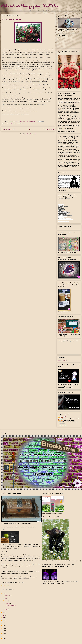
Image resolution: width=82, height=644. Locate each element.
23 (4, 613)
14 (4, 636)
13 (4, 639)
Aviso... (31, 11)
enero (6, 609)
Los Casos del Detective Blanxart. (44, 11)
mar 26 (8, 603)
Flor (66, 417)
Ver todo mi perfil (62, 425)
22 (4, 615)
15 (4, 633)
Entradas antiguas (48, 129)
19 (4, 623)
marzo (6, 601)
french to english (62, 360)
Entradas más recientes (9, 129)
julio (6, 598)
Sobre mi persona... (21, 11)
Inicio (29, 129)
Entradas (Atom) (31, 134)
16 (4, 631)
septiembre (8, 596)
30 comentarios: (31, 121)
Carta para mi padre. (12, 19)
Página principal (8, 11)
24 (4, 593)
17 (4, 628)
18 (4, 626)
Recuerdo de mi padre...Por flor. (16, 124)
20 (4, 620)
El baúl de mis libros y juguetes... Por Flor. (30, 6)
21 (4, 618)
